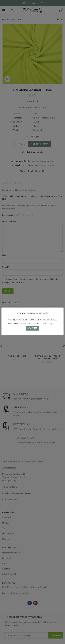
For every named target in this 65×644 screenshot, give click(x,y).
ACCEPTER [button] (32, 328)
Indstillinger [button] (48, 323)
